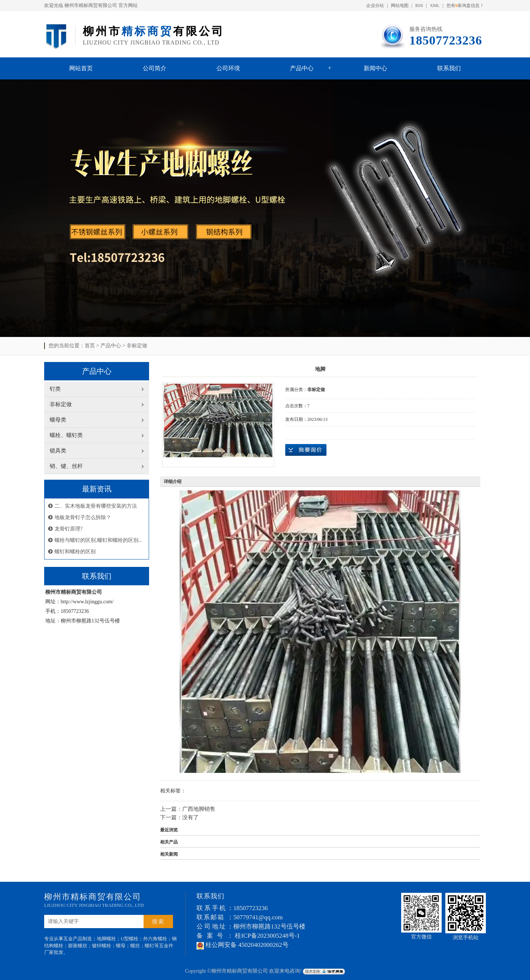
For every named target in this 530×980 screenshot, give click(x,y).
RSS (419, 6)
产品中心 (302, 68)
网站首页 (81, 68)
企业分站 (375, 6)
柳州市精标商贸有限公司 (91, 5)
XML (435, 6)
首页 (90, 346)
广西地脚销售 (199, 809)
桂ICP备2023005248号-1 (267, 936)
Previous (24, 205)
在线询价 (306, 450)
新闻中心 (375, 68)
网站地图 (400, 6)
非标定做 (137, 346)
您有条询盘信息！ (465, 6)
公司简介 (155, 68)
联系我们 (449, 68)
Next (506, 205)
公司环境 (228, 68)
